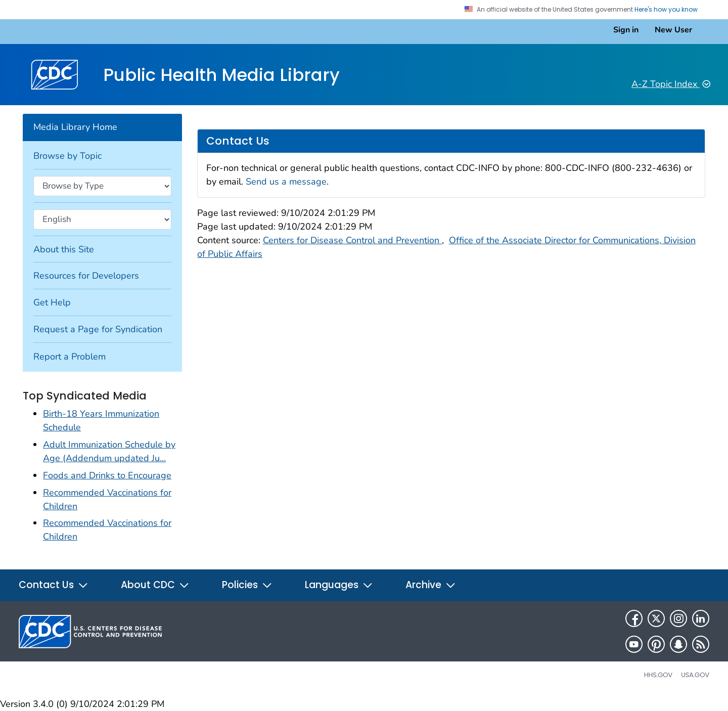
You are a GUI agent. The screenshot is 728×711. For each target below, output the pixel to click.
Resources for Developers (86, 276)
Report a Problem (70, 357)
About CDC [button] (155, 585)
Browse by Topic (67, 156)
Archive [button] (431, 585)
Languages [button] (339, 585)
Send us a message (286, 182)
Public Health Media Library (221, 75)
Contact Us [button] (54, 585)
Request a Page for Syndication (98, 329)
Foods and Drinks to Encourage (107, 475)
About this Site (64, 249)
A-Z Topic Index (671, 84)
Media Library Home (75, 127)
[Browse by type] (102, 186)
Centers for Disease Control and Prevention (352, 240)
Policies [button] (247, 585)
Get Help (52, 302)
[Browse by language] (102, 219)
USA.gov (695, 675)
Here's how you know (670, 10)
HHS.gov (658, 675)
